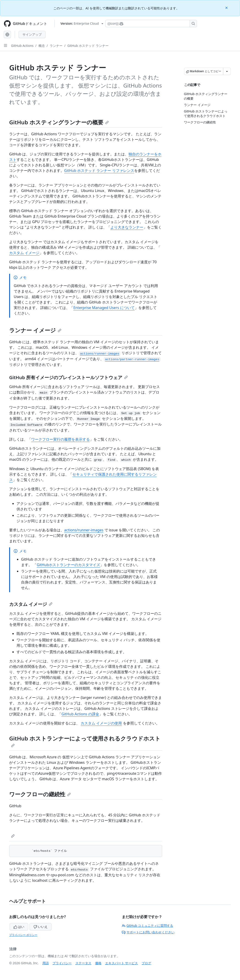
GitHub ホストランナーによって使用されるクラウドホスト (85, 741)
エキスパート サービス (122, 963)
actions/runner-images (84, 530)
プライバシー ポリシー (23, 935)
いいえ (41, 927)
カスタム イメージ (24, 253)
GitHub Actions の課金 (80, 714)
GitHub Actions (22, 46)
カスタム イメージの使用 (101, 723)
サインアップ (32, 34)
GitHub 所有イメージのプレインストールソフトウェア (68, 377)
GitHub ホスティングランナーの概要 (59, 122)
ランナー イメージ (35, 330)
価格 (98, 963)
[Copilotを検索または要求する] (151, 24)
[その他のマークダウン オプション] (227, 71)
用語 (46, 963)
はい (19, 927)
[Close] (227, 7)
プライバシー (62, 963)
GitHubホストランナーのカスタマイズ (68, 565)
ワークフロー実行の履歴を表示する (60, 439)
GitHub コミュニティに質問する (147, 925)
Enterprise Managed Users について (104, 308)
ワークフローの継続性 (40, 794)
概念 (42, 46)
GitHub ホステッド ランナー (88, 46)
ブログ (146, 963)
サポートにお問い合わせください (148, 932)
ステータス (83, 963)
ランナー (56, 46)
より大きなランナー (127, 227)
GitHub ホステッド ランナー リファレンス (99, 170)
